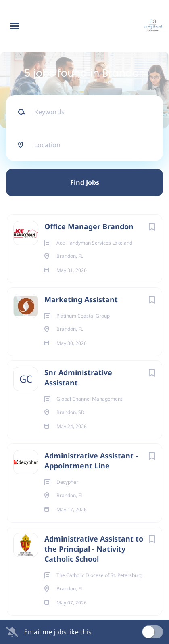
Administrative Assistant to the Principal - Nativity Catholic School (94, 549)
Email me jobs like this (58, 632)
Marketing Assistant (81, 299)
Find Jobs (85, 182)
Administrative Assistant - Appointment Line (91, 461)
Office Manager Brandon (89, 226)
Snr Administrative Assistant (78, 377)
